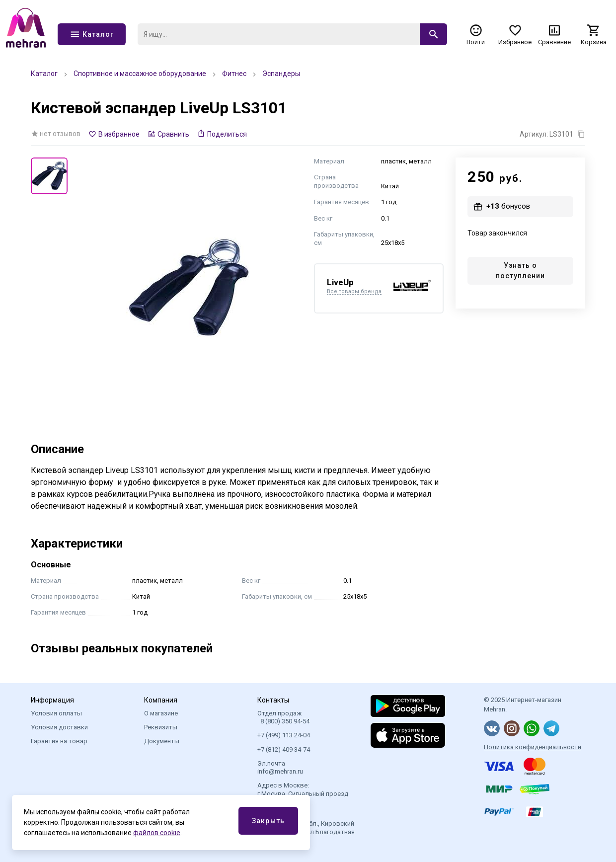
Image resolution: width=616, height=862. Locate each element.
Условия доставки (59, 727)
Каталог (44, 74)
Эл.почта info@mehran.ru (280, 767)
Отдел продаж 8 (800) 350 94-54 (283, 717)
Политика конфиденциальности (533, 747)
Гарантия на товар (59, 741)
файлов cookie (157, 833)
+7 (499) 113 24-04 (284, 735)
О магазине (161, 713)
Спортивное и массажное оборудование (140, 74)
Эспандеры (281, 74)
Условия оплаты (56, 713)
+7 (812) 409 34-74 (284, 749)
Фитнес (234, 74)
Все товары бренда (354, 292)
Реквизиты (161, 727)
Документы (162, 741)
